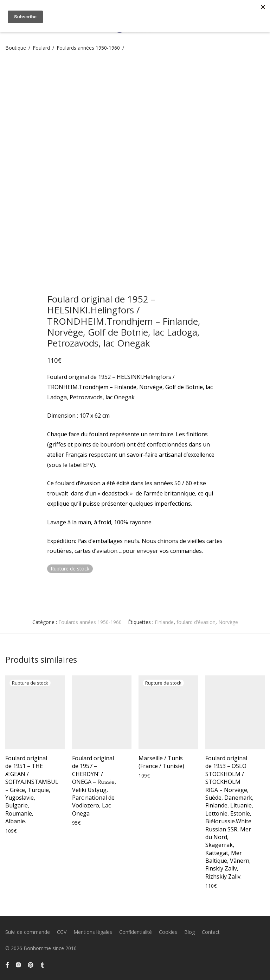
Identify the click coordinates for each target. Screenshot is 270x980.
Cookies (168, 932)
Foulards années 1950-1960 (88, 48)
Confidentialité (136, 932)
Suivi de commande (28, 932)
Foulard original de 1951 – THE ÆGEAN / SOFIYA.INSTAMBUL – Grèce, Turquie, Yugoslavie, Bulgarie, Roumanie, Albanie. (32, 790)
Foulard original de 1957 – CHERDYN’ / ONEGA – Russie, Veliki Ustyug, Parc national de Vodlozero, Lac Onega (94, 786)
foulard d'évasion (196, 622)
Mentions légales (93, 932)
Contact (211, 932)
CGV (62, 932)
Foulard (41, 48)
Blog (189, 932)
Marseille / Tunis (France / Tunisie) (161, 762)
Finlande (164, 622)
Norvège (228, 622)
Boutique (16, 48)
